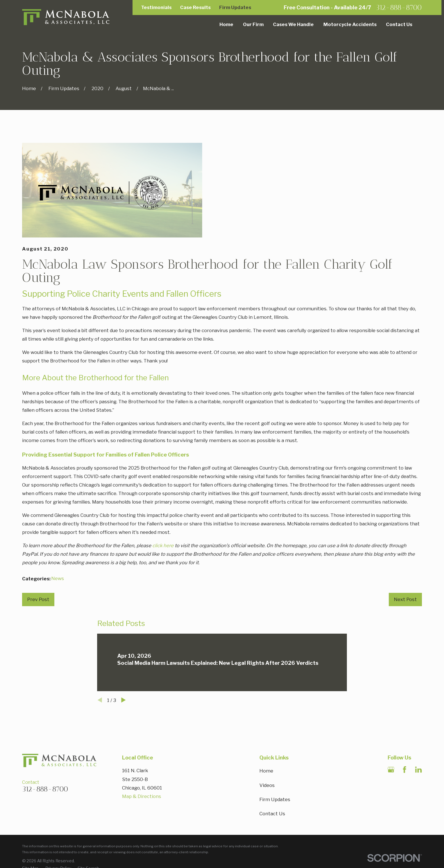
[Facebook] (404, 770)
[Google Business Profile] (391, 770)
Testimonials (156, 7)
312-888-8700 (399, 8)
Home (266, 771)
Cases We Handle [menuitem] (293, 24)
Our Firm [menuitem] (253, 24)
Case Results (195, 7)
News (58, 578)
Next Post (405, 599)
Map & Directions (142, 796)
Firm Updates (235, 7)
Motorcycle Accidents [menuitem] (350, 24)
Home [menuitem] (226, 24)
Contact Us (272, 814)
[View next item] (123, 700)
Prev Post (38, 599)
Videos (267, 785)
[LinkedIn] (418, 770)
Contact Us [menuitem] (399, 24)
